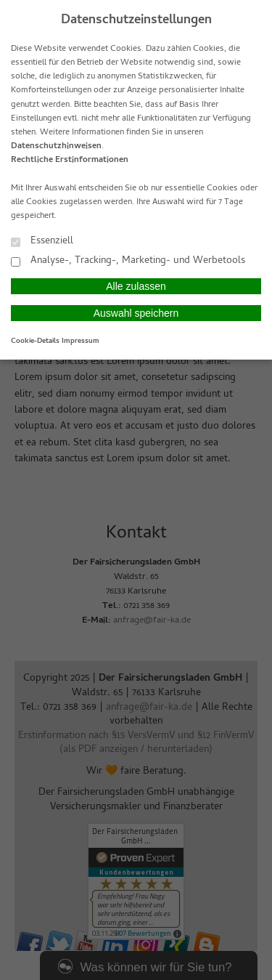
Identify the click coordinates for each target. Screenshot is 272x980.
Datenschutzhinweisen (56, 147)
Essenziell (42, 241)
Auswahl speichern (136, 313)
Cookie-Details (35, 341)
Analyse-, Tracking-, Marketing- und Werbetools (128, 260)
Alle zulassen (136, 286)
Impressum (81, 341)
